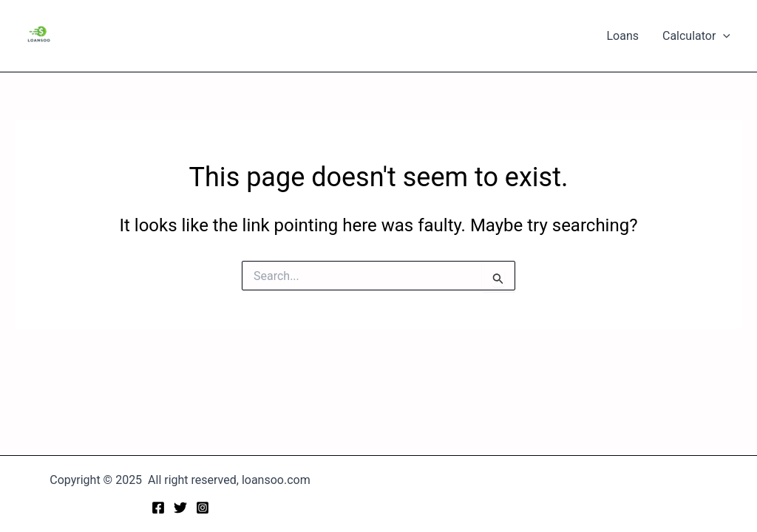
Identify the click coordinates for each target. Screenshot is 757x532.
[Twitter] (180, 508)
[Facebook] (158, 508)
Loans (622, 36)
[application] (723, 36)
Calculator (696, 36)
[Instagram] (203, 508)
